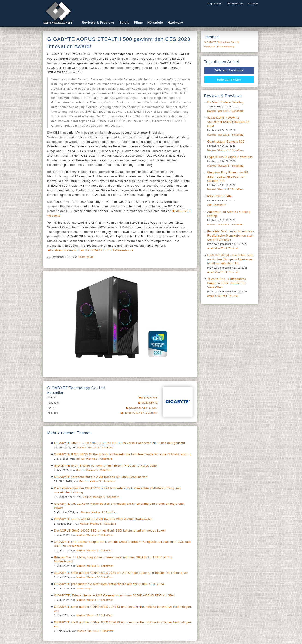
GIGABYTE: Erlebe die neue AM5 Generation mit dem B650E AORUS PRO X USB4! (115, 595)
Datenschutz (235, 3)
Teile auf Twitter (229, 80)
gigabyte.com (149, 398)
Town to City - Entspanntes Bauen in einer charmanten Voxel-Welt (227, 283)
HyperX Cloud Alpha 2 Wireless (230, 157)
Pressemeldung (226, 47)
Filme (139, 23)
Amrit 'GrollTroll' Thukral (223, 248)
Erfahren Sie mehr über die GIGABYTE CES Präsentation (92, 250)
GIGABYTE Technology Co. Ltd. (222, 42)
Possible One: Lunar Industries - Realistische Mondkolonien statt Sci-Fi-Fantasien (231, 236)
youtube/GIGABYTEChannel (141, 413)
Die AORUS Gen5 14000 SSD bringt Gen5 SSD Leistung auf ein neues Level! (110, 531)
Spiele (124, 23)
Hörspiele (155, 23)
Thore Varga (86, 257)
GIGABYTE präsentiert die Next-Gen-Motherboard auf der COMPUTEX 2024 (109, 584)
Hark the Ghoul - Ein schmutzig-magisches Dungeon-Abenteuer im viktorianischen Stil (231, 259)
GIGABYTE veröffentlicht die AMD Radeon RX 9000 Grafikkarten (101, 477)
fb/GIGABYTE (149, 403)
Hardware (175, 23)
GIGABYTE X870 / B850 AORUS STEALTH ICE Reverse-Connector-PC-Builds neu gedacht (120, 443)
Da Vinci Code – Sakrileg (226, 102)
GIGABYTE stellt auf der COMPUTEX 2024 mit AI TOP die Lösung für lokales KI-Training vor (121, 573)
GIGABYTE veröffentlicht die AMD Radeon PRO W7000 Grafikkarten (103, 519)
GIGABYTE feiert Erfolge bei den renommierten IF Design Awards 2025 (106, 466)
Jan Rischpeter (217, 205)
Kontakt (253, 3)
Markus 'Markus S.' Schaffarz (95, 448)
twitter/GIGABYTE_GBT (143, 408)
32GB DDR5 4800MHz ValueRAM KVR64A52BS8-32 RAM (228, 122)
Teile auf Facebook (229, 70)
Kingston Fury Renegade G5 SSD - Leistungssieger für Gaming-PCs (228, 177)
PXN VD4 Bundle (220, 196)
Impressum (215, 3)
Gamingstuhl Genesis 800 (226, 142)
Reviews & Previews (98, 23)
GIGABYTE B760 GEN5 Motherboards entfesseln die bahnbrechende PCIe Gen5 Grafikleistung (123, 454)
